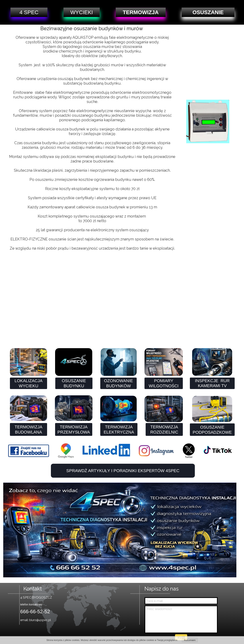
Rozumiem (190, 640)
